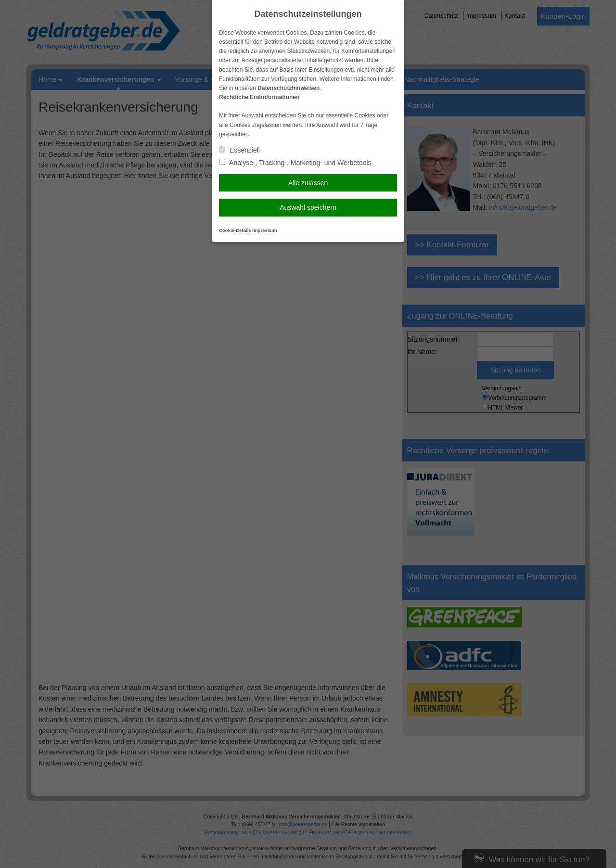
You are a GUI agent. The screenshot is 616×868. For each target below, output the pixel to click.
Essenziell (239, 150)
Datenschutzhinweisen (289, 88)
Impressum (264, 230)
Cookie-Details (235, 230)
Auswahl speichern (308, 207)
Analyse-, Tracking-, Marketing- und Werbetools (295, 163)
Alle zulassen (308, 183)
